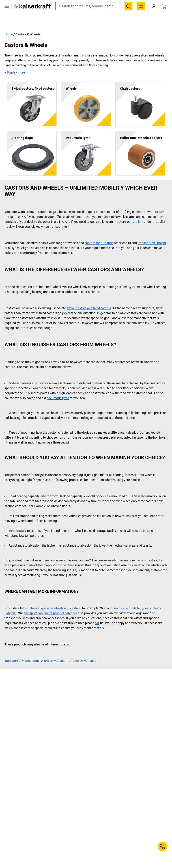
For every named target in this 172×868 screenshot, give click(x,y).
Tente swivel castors (85, 651)
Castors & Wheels (28, 24)
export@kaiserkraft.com (146, 3)
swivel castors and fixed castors (89, 298)
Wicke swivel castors (55, 651)
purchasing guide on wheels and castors (53, 598)
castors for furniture (99, 233)
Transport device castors (22, 651)
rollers (139, 212)
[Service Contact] (163, 846)
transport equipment (152, 233)
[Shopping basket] (164, 13)
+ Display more (15, 63)
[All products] (7, 13)
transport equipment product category (50, 603)
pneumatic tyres (58, 388)
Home (9, 24)
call (97, 613)
